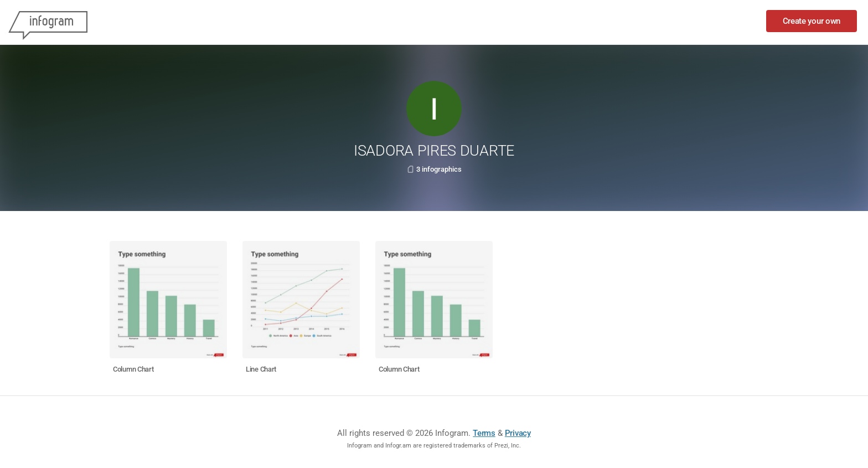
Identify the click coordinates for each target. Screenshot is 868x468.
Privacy (518, 433)
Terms (484, 433)
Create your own (812, 21)
